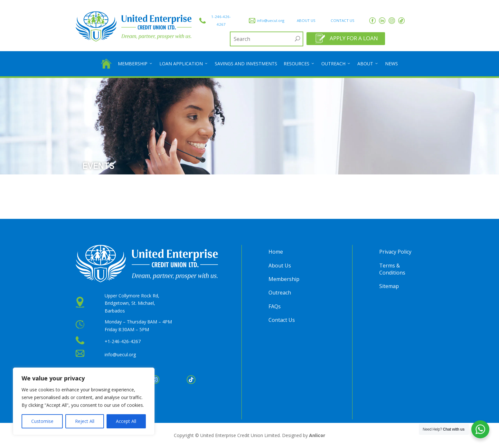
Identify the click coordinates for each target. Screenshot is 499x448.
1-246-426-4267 (221, 20)
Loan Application (184, 64)
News (391, 64)
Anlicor (317, 435)
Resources (299, 64)
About (368, 64)
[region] (84, 401)
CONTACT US (343, 20)
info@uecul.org (271, 20)
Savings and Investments (246, 64)
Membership (135, 64)
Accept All (126, 421)
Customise (42, 421)
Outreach (336, 64)
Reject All (85, 421)
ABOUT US (306, 20)
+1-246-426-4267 (123, 341)
